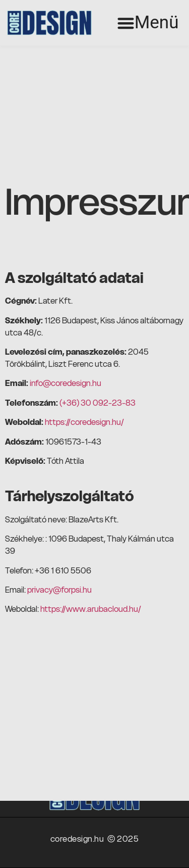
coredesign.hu (79, 839)
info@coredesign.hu (66, 383)
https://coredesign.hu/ (84, 422)
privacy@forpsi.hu (59, 590)
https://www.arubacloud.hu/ (91, 609)
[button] (148, 23)
